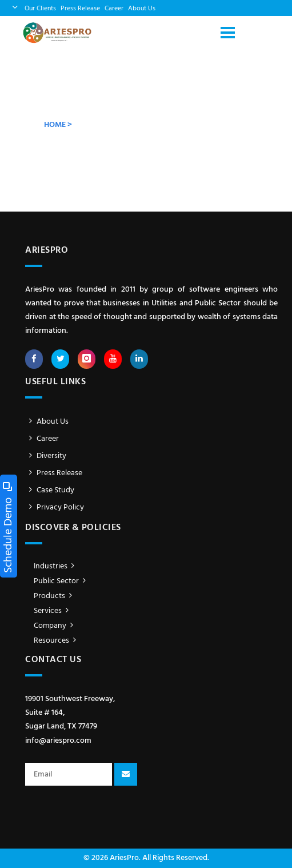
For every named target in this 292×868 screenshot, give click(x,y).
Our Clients (40, 9)
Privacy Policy (55, 507)
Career (114, 9)
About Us (142, 9)
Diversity (46, 456)
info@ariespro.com (58, 741)
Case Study (50, 490)
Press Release (80, 9)
